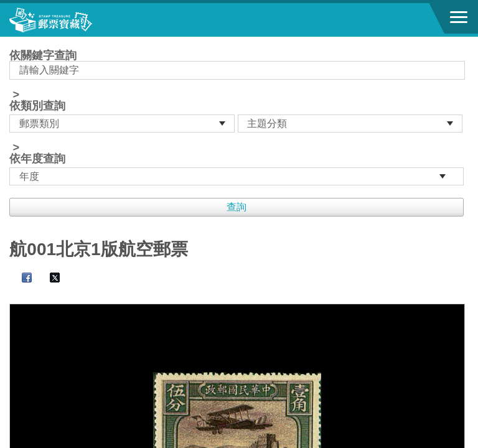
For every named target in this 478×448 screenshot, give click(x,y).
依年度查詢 (37, 159)
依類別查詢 (37, 106)
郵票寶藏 (78, 20)
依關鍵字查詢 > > (239, 118)
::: (13, 42)
